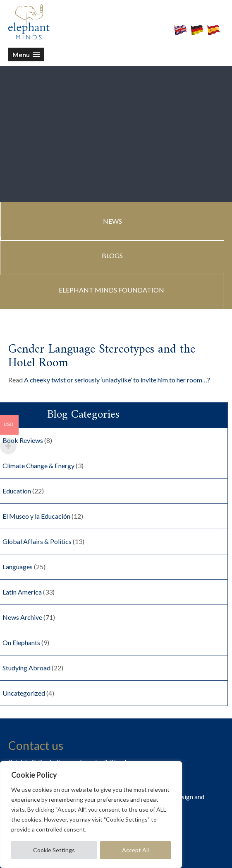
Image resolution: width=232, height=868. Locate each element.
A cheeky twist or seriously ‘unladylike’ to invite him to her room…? (117, 380)
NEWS (112, 221)
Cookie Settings (54, 850)
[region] (91, 815)
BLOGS (112, 255)
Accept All (135, 850)
